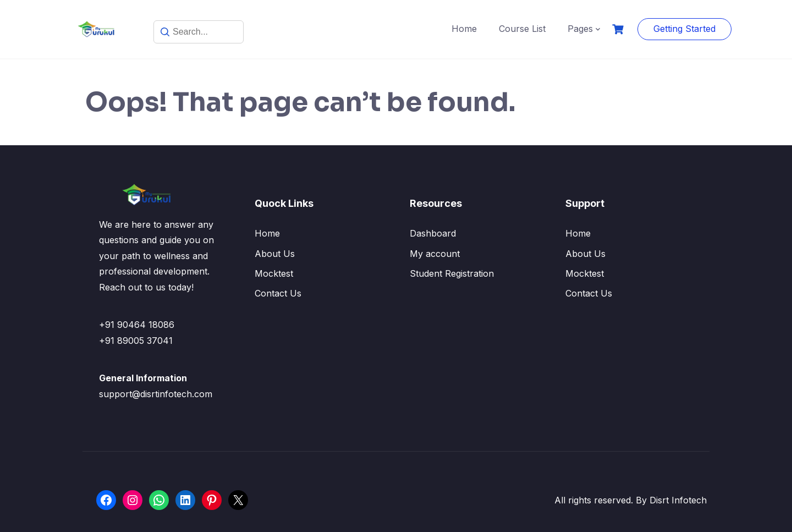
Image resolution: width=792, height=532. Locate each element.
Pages (580, 29)
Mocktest (274, 273)
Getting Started (684, 29)
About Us (275, 254)
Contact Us (278, 293)
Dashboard (433, 233)
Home (464, 29)
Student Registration (452, 273)
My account (435, 254)
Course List (522, 29)
